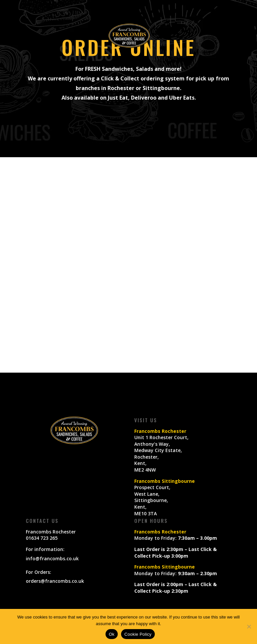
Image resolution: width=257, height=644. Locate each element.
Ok (112, 634)
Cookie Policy (138, 634)
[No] (249, 626)
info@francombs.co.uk (52, 558)
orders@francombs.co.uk (55, 581)
